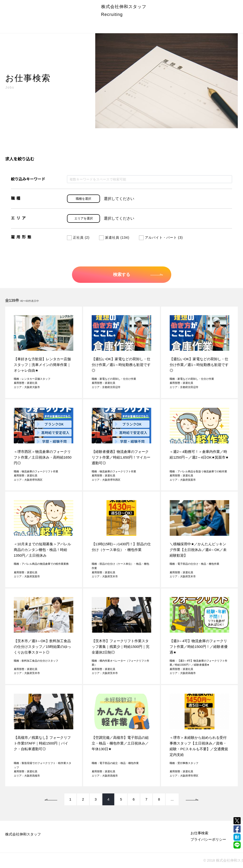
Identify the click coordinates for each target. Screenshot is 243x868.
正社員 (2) (78, 237)
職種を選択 (83, 199)
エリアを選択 (84, 218)
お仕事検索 (199, 833)
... (172, 799)
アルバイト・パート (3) (161, 237)
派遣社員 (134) (114, 237)
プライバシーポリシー (208, 839)
